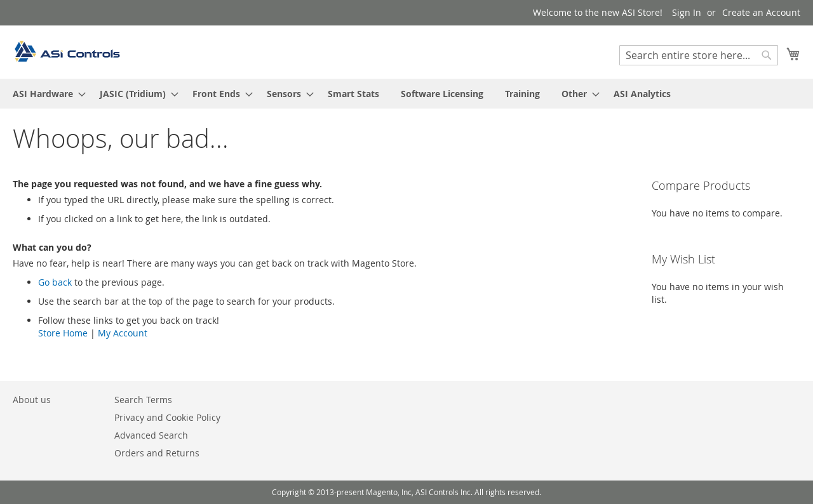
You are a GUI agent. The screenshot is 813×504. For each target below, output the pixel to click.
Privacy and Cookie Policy (167, 417)
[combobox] (699, 55)
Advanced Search (151, 435)
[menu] (406, 94)
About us (32, 400)
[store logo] (67, 51)
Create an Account (761, 12)
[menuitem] (45, 94)
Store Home (63, 333)
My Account (123, 333)
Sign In (687, 12)
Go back (55, 282)
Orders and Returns (157, 453)
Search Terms (143, 400)
